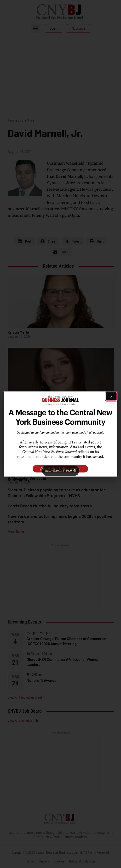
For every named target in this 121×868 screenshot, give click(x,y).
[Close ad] (111, 396)
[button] (61, 434)
